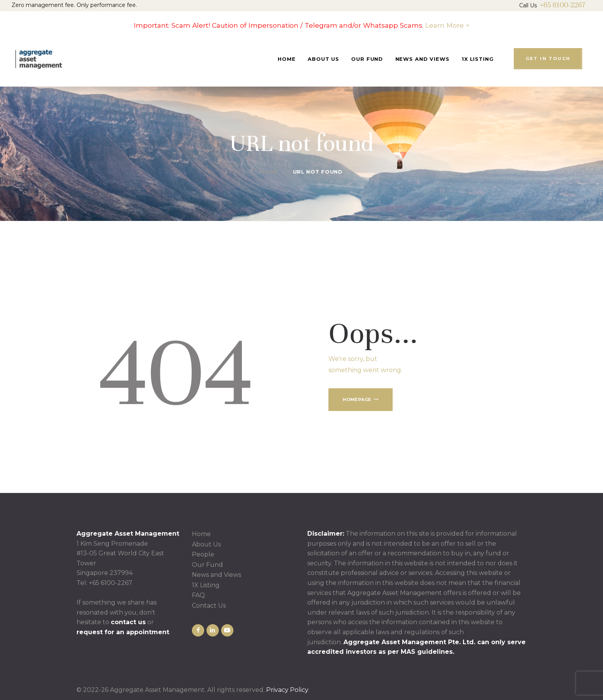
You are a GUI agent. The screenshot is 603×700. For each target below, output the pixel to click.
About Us (206, 544)
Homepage (357, 399)
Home (269, 172)
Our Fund (207, 565)
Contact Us (209, 606)
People (203, 554)
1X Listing (206, 585)
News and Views (217, 575)
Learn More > (447, 25)
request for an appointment (123, 632)
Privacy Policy (287, 690)
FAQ (198, 595)
